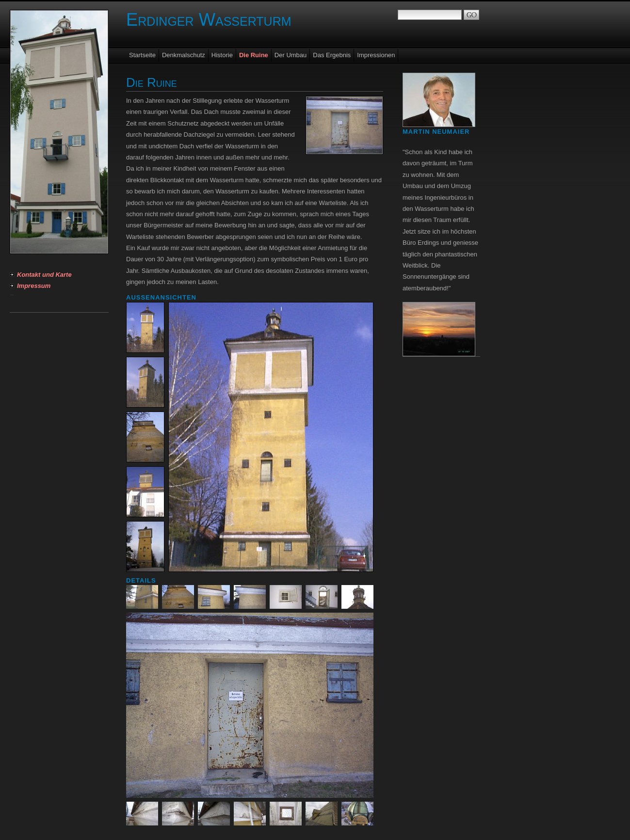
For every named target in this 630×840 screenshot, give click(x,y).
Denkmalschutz (184, 55)
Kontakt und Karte (44, 275)
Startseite (142, 55)
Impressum (34, 286)
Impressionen (376, 55)
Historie (222, 55)
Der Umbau (291, 55)
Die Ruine (254, 55)
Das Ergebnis (332, 55)
